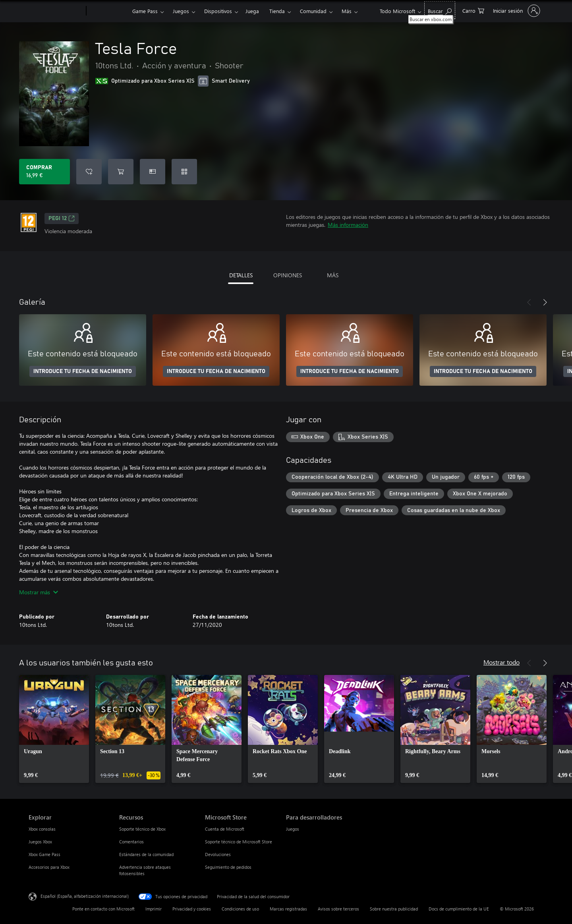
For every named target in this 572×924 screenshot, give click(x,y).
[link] (54, 729)
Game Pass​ (145, 11)
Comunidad (313, 11)
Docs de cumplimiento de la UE (459, 909)
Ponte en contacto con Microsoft (103, 909)
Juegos (181, 11)
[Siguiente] (545, 302)
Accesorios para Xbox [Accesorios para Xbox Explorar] (49, 867)
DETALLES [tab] (241, 275)
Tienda (277, 11)
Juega (252, 11)
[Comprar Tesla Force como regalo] (153, 172)
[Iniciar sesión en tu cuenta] (516, 11)
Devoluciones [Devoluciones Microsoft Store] (218, 854)
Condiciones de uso (240, 909)
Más (347, 11)
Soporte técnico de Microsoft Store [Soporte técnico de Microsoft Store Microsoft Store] (239, 842)
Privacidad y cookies (192, 909)
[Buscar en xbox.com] (440, 10)
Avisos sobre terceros (338, 909)
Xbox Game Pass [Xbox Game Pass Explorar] (44, 854)
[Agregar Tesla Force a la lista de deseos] (89, 172)
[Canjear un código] (184, 172)
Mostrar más (39, 592)
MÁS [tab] (333, 275)
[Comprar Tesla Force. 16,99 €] (44, 172)
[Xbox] (108, 11)
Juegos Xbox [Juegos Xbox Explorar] (40, 842)
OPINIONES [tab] (288, 275)
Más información (348, 225)
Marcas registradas (288, 909)
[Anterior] (529, 302)
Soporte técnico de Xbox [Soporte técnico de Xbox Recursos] (142, 829)
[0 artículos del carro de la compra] (473, 10)
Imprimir (154, 909)
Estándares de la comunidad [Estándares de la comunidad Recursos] (146, 854)
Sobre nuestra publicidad (394, 909)
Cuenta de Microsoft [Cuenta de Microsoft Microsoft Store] (225, 829)
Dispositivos (218, 11)
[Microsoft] (56, 11)
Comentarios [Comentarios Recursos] (131, 842)
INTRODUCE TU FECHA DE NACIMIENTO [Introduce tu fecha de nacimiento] (83, 371)
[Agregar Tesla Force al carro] (121, 172)
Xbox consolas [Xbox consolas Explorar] (42, 829)
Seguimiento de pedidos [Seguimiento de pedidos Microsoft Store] (228, 867)
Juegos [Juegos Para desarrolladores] (293, 829)
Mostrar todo (501, 662)
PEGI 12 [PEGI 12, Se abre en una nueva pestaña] (62, 218)
